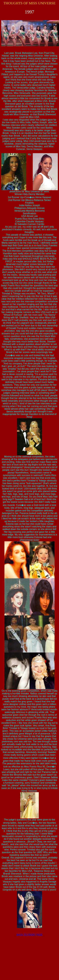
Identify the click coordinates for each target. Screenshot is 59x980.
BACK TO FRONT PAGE (30, 935)
